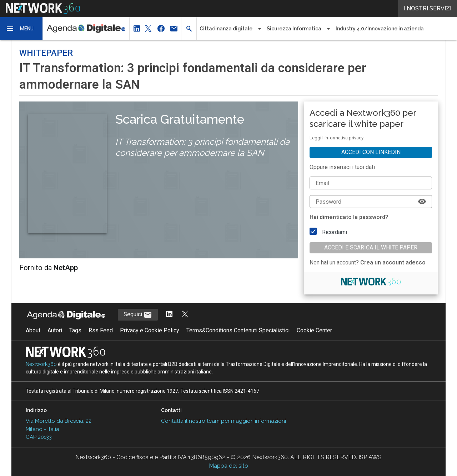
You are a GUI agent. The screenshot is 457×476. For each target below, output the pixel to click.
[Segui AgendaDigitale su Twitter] (185, 315)
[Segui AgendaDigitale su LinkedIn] (169, 315)
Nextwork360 (41, 364)
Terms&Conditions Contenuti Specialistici (238, 330)
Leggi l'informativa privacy (337, 138)
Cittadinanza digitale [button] (226, 29)
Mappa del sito (228, 466)
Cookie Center (314, 330)
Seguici (138, 315)
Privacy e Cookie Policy (150, 330)
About (33, 330)
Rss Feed (101, 330)
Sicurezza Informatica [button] (294, 29)
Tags (75, 330)
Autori (55, 330)
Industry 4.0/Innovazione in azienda (380, 29)
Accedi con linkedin (371, 152)
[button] (21, 29)
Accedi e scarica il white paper (371, 247)
